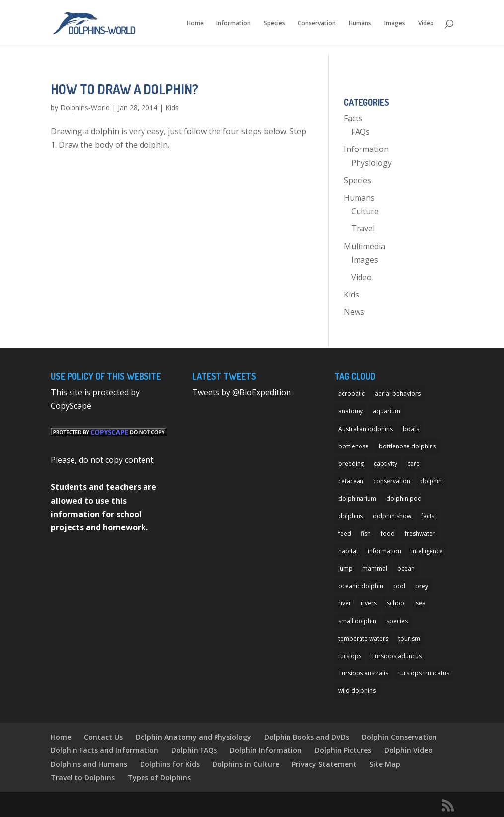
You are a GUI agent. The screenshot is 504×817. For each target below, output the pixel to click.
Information (234, 24)
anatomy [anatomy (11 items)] (351, 411)
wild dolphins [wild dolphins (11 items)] (357, 691)
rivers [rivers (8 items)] (369, 603)
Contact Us (103, 737)
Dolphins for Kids (170, 764)
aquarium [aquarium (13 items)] (387, 411)
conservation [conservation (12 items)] (392, 481)
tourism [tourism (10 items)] (409, 638)
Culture (365, 211)
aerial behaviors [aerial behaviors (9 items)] (398, 394)
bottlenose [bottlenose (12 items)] (354, 446)
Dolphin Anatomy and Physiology (193, 737)
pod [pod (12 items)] (399, 586)
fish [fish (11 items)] (366, 534)
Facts (353, 118)
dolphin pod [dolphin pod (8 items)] (404, 498)
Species (274, 24)
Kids (172, 108)
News (354, 312)
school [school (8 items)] (396, 603)
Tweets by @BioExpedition (242, 392)
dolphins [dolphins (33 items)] (351, 516)
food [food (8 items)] (388, 534)
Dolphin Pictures (343, 750)
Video (426, 24)
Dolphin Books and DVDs (307, 737)
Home (195, 24)
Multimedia (364, 246)
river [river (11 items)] (345, 603)
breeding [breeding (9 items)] (351, 464)
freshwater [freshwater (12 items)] (420, 534)
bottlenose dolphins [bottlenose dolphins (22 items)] (407, 446)
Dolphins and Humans (89, 764)
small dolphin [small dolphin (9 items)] (357, 621)
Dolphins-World (85, 108)
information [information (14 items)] (385, 551)
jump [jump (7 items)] (345, 568)
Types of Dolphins (159, 778)
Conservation (317, 24)
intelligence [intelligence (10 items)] (427, 551)
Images (395, 24)
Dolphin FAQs (194, 750)
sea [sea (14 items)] (421, 603)
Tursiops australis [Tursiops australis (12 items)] (363, 673)
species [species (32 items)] (397, 621)
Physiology (371, 163)
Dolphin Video (408, 750)
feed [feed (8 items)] (345, 534)
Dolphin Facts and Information (105, 750)
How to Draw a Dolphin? (124, 89)
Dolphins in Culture (246, 764)
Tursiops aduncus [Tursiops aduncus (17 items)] (396, 656)
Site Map (385, 764)
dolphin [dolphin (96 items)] (431, 481)
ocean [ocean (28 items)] (406, 568)
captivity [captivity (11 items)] (386, 464)
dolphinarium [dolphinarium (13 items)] (357, 498)
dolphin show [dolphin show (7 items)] (392, 516)
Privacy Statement (324, 764)
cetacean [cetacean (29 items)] (351, 481)
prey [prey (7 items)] (422, 586)
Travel (363, 228)
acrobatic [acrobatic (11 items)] (352, 394)
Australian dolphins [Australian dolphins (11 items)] (365, 429)
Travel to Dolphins (83, 778)
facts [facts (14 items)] (428, 516)
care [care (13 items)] (413, 464)
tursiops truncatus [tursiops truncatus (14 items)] (424, 673)
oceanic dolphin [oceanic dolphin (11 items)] (361, 586)
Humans (360, 24)
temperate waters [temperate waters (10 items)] (363, 638)
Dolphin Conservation (399, 737)
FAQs (360, 132)
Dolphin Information (266, 750)
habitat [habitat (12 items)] (348, 551)
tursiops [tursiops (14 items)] (350, 656)
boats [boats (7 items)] (411, 429)
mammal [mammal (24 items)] (375, 568)
